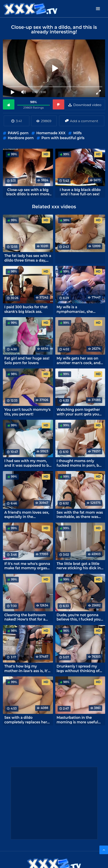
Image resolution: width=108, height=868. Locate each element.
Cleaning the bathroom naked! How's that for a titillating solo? (25, 617)
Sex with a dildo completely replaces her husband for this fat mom (27, 720)
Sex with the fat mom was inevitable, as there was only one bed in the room (80, 515)
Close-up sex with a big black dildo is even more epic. (28, 192)
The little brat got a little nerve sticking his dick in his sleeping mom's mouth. (79, 566)
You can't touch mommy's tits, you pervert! (27, 412)
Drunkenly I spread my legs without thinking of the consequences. (78, 668)
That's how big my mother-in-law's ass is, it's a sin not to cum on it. (27, 668)
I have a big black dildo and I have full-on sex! (80, 192)
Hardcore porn (21, 138)
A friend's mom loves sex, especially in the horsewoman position (27, 515)
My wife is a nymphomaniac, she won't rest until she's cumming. (75, 309)
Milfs (77, 133)
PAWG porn (18, 133)
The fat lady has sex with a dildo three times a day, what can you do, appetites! (28, 258)
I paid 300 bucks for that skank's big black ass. (26, 309)
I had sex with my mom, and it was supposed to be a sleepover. (28, 463)
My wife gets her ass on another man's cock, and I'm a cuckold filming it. (79, 360)
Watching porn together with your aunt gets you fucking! (78, 412)
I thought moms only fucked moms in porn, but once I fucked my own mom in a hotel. (80, 463)
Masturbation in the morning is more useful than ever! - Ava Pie (77, 720)
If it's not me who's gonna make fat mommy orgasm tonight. (28, 566)
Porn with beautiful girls (63, 138)
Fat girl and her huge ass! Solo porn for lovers (27, 360)
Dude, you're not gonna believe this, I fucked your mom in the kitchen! (79, 617)
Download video (87, 105)
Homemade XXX (51, 133)
